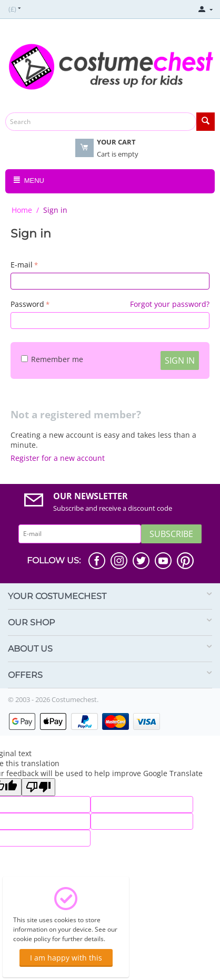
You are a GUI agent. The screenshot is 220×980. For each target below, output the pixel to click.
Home (22, 210)
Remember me (52, 359)
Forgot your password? (170, 304)
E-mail (22, 265)
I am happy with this (66, 958)
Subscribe (171, 534)
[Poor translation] (38, 787)
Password (27, 304)
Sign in (180, 360)
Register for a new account (58, 458)
